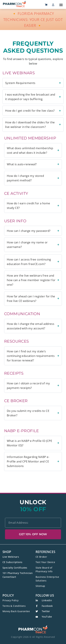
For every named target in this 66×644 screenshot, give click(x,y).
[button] (61, 5)
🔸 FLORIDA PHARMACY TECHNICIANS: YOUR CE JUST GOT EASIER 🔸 (33, 19)
